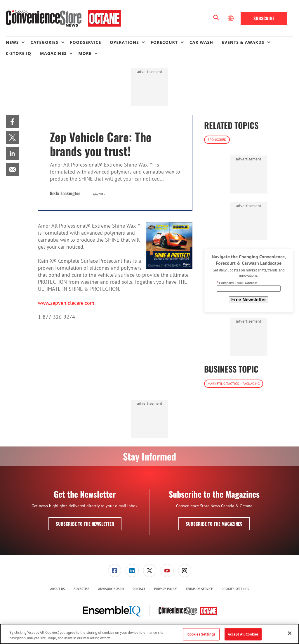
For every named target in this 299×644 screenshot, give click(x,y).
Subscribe (264, 18)
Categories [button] (44, 42)
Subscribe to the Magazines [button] (214, 524)
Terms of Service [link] (199, 589)
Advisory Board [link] (111, 589)
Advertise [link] (81, 589)
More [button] (85, 53)
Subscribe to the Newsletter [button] (85, 524)
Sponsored (217, 140)
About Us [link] (58, 589)
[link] (12, 121)
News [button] (12, 42)
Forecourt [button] (164, 42)
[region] (149, 634)
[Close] (290, 633)
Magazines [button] (53, 53)
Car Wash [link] (201, 42)
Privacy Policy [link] (166, 589)
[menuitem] (18, 42)
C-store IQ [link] (19, 53)
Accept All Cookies (243, 634)
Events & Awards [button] (243, 42)
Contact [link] (139, 589)
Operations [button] (124, 42)
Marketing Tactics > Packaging (234, 384)
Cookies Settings (235, 589)
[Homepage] (63, 18)
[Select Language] (231, 18)
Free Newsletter (249, 300)
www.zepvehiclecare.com (66, 303)
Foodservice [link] (86, 42)
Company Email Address (237, 283)
